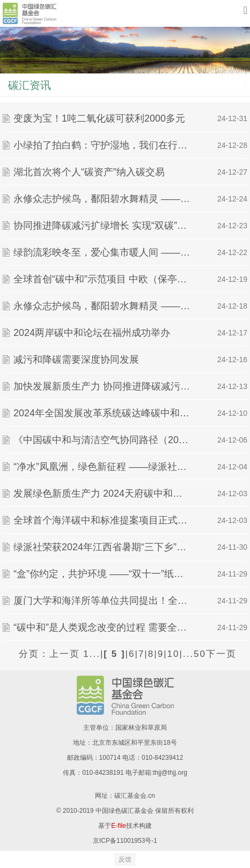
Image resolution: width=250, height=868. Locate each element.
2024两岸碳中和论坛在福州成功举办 (92, 333)
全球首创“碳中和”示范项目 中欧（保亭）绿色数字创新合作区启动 (102, 279)
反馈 (125, 859)
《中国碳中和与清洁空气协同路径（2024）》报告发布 (102, 440)
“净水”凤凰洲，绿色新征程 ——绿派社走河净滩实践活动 (102, 467)
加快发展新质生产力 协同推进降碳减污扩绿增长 (102, 386)
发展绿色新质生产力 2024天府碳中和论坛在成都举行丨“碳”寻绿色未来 (102, 493)
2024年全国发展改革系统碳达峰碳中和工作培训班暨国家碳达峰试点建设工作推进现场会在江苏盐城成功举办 (102, 413)
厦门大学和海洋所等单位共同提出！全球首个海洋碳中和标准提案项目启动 (102, 601)
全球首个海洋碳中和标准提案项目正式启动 (102, 520)
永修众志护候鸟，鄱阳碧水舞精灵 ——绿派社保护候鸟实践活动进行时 (102, 199)
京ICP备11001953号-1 (125, 841)
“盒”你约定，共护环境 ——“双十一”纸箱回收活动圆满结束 (102, 574)
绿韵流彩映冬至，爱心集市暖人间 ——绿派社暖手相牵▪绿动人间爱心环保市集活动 (102, 252)
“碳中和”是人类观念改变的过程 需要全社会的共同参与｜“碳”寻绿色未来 (102, 627)
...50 (194, 654)
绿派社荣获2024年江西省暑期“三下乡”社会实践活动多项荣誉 (102, 547)
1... (92, 654)
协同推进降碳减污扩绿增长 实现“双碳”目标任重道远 (102, 226)
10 (174, 654)
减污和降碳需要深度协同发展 (76, 360)
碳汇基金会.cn (135, 796)
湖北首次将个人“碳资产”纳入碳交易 (89, 172)
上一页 (65, 654)
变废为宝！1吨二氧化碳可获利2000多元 (99, 118)
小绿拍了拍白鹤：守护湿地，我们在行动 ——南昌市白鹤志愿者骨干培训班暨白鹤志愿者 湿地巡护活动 (102, 145)
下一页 (221, 654)
